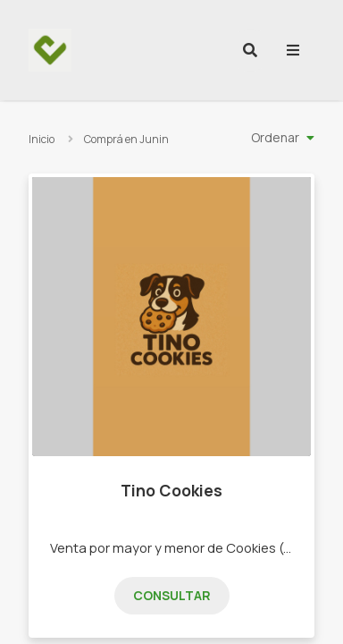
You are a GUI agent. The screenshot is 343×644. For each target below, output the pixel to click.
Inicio (42, 139)
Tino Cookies (171, 490)
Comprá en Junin (126, 139)
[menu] (293, 50)
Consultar (172, 595)
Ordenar (275, 137)
